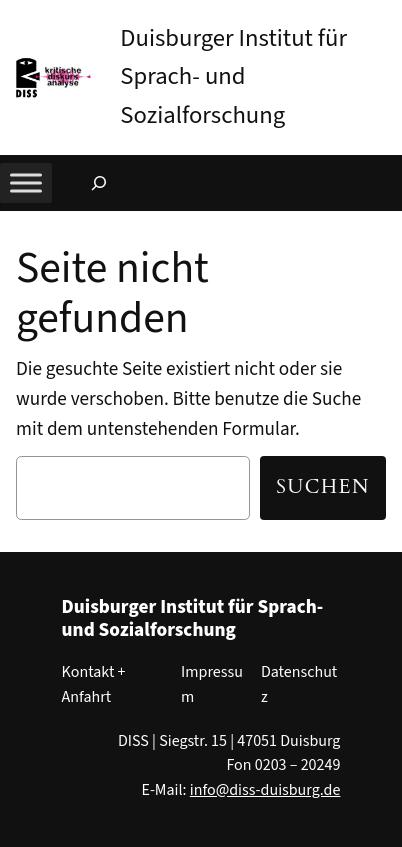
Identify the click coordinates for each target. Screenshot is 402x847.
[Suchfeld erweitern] (99, 183)
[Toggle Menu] (26, 182)
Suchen (323, 487)
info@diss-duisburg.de (265, 790)
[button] (387, 19)
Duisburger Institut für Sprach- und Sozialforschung (233, 77)
